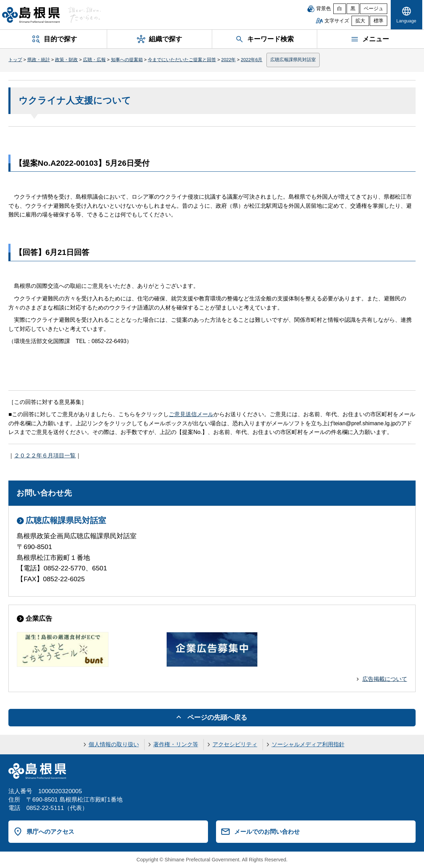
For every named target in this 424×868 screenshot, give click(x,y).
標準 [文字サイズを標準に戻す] (378, 21)
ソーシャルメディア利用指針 (308, 744)
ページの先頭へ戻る (217, 717)
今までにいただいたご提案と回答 (182, 60)
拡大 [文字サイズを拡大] (360, 21)
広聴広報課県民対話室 (293, 60)
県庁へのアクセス (50, 832)
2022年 (228, 60)
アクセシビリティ (235, 744)
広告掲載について (385, 679)
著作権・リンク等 (176, 744)
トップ (15, 60)
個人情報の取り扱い (114, 744)
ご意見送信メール (191, 414)
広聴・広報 (94, 60)
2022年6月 (252, 60)
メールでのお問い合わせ (267, 832)
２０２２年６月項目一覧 (45, 456)
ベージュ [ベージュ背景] (374, 9)
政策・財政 (66, 60)
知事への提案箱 (127, 60)
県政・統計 (39, 60)
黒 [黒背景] (353, 9)
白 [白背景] (340, 9)
